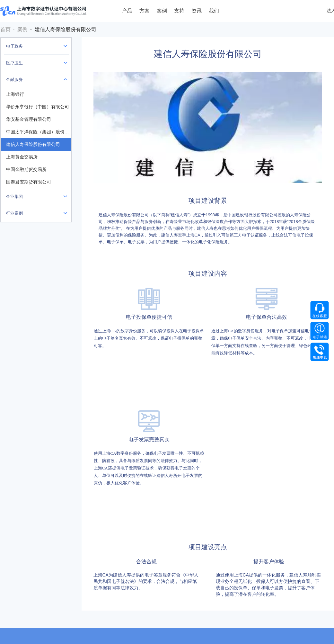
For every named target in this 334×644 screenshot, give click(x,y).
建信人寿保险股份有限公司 (33, 144)
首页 (5, 29)
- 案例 (20, 29)
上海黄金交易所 (22, 157)
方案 (145, 11)
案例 (162, 11)
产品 (127, 11)
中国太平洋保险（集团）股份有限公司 (44, 132)
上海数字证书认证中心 (43, 11)
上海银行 (15, 94)
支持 (179, 11)
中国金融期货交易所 (26, 170)
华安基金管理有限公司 (29, 119)
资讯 (197, 11)
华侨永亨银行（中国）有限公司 (38, 107)
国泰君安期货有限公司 (29, 182)
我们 (214, 11)
